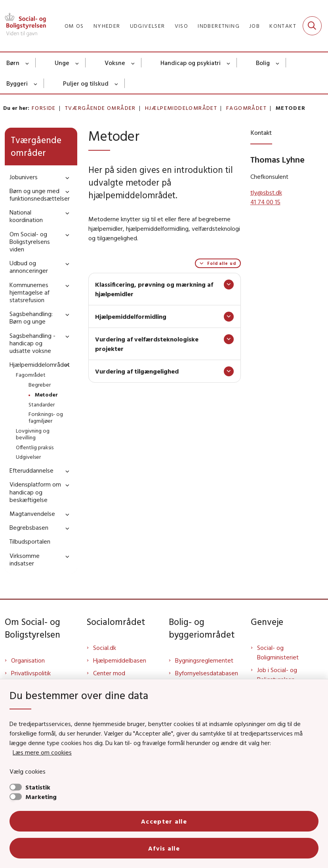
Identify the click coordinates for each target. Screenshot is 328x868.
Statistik (38, 787)
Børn (13, 63)
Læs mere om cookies (42, 752)
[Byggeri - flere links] (36, 83)
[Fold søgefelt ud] (312, 26)
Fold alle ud (222, 263)
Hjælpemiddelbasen (120, 660)
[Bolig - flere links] (278, 63)
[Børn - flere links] (28, 63)
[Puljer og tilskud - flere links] (117, 83)
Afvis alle (164, 848)
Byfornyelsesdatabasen (207, 673)
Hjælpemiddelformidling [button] (131, 316)
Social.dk (105, 648)
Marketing (41, 797)
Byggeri (17, 83)
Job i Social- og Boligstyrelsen (277, 674)
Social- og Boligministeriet (278, 652)
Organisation (28, 660)
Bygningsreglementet (204, 660)
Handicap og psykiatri (191, 63)
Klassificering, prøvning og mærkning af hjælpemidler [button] (154, 289)
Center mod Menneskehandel (116, 678)
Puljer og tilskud (86, 83)
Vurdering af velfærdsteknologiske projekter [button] (147, 344)
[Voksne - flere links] (133, 63)
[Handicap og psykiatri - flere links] (229, 63)
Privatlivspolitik (31, 673)
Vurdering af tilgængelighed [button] (137, 371)
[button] (65, 177)
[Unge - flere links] (77, 63)
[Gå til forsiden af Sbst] (23, 26)
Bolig (263, 63)
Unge (62, 63)
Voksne (115, 63)
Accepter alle (164, 821)
